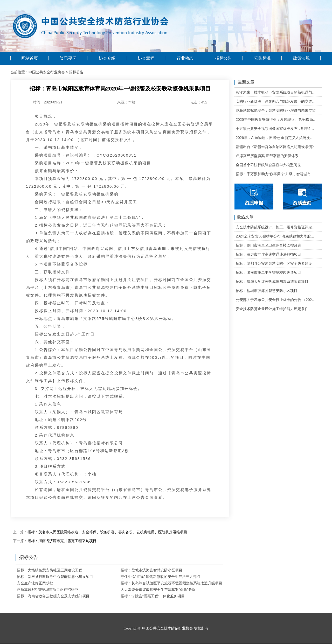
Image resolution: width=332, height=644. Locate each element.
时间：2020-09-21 (48, 102)
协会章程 (146, 58)
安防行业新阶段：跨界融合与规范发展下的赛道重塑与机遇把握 (276, 101)
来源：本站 (126, 102)
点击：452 (199, 102)
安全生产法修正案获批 (35, 583)
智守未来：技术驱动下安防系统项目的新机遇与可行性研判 (276, 92)
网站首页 (30, 58)
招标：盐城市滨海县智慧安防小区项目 (151, 570)
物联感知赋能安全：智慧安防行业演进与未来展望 (276, 110)
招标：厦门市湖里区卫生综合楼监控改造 (268, 245)
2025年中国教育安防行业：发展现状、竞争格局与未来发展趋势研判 (276, 120)
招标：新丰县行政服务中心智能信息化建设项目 (55, 577)
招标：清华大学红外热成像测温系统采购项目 (272, 282)
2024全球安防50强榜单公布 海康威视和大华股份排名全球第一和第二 (276, 236)
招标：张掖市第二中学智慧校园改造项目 (268, 272)
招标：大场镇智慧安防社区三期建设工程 (50, 570)
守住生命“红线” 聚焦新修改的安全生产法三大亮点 (160, 577)
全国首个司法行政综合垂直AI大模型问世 (268, 165)
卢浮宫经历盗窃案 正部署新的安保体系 (267, 156)
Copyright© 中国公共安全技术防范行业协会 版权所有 (166, 628)
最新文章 (244, 82)
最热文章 (244, 217)
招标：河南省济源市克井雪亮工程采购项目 (62, 541)
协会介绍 (107, 58)
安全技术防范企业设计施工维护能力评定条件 (272, 309)
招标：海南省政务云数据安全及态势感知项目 (53, 596)
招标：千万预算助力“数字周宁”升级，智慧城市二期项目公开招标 (276, 174)
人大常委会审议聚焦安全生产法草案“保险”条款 (158, 590)
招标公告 (224, 58)
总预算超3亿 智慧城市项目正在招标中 (47, 590)
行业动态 (185, 58)
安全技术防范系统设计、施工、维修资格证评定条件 (276, 227)
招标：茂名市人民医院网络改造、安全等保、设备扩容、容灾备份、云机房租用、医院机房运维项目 (107, 532)
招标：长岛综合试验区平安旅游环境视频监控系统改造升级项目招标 (175, 583)
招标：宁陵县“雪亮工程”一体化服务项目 (153, 596)
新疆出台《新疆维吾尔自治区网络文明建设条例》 (276, 147)
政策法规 (301, 58)
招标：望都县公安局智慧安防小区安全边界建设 (274, 263)
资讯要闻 (68, 58)
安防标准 (262, 58)
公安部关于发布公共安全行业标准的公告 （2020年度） (276, 300)
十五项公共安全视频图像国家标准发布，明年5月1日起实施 (276, 129)
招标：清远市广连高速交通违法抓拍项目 (268, 254)
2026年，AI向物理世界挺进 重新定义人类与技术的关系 (276, 138)
